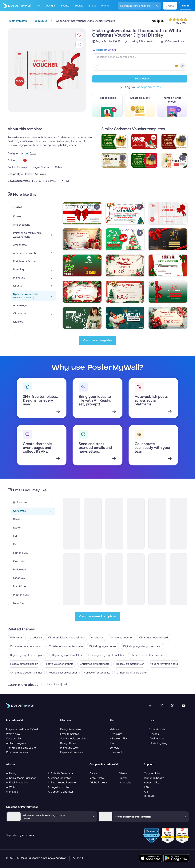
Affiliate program (16, 743)
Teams (113, 743)
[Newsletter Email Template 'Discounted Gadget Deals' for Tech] (179, 579)
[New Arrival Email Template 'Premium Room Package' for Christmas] (136, 524)
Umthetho (150, 796)
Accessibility (151, 783)
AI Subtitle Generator (60, 773)
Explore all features (72, 752)
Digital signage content (103, 646)
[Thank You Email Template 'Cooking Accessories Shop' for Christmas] (93, 524)
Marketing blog (158, 743)
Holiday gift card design (24, 664)
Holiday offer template (97, 673)
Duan (33, 153)
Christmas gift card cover (132, 673)
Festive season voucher (63, 673)
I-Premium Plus (119, 739)
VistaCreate (97, 778)
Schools (114, 748)
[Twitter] (172, 706)
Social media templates (74, 739)
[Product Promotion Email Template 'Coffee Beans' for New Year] (157, 579)
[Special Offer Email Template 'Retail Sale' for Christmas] (72, 524)
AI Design (12, 773)
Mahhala (114, 729)
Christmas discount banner (26, 673)
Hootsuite (125, 783)
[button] (79, 35)
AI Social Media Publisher (21, 778)
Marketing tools (69, 748)
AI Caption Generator (60, 792)
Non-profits (117, 752)
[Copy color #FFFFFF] (20, 160)
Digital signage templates (67, 655)
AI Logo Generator (59, 787)
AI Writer (11, 787)
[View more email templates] (98, 617)
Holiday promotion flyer (130, 664)
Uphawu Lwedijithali (56, 684)
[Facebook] (150, 706)
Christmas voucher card (153, 638)
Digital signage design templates (142, 646)
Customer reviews (17, 752)
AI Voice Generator (59, 778)
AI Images (12, 792)
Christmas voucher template (66, 646)
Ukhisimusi (17, 638)
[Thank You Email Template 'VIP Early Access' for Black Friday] (93, 579)
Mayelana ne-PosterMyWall (22, 729)
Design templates (71, 729)
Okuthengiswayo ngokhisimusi (66, 638)
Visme (123, 773)
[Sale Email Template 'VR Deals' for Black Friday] (136, 579)
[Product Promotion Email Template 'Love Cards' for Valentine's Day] (72, 579)
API (146, 792)
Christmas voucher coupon (26, 646)
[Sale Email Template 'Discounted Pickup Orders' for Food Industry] (179, 524)
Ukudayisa (36, 638)
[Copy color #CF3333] (25, 160)
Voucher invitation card (164, 664)
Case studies (14, 739)
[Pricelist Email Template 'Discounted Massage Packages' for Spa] (114, 579)
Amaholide (97, 638)
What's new (13, 734)
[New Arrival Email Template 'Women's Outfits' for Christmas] (114, 524)
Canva (93, 773)
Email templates (70, 734)
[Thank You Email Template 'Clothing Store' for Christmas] (157, 524)
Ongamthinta (152, 773)
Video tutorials (158, 729)
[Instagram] (161, 706)
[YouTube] (184, 706)
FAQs (147, 787)
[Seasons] (53, 503)
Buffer (123, 778)
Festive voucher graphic (59, 664)
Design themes (69, 743)
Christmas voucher (121, 638)
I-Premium (116, 734)
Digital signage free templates (28, 655)
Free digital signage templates (106, 655)
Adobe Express (98, 783)
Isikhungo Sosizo (154, 778)
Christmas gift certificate (95, 664)
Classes (154, 734)
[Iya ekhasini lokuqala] (16, 6)
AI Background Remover (62, 783)
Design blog (157, 739)
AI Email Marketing (17, 783)
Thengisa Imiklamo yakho (21, 748)
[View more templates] (97, 340)
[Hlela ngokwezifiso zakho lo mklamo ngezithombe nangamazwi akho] (47, 70)
